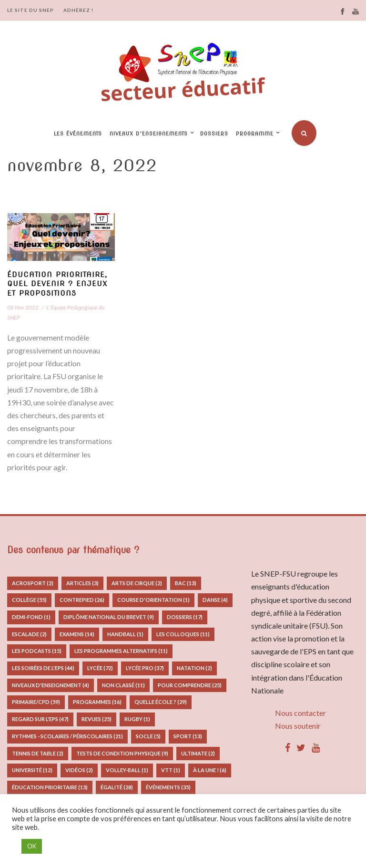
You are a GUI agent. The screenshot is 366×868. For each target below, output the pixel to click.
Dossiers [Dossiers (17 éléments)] (185, 617)
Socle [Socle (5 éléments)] (148, 736)
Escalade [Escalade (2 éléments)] (29, 634)
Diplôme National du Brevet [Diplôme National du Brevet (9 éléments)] (109, 617)
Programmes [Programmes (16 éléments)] (97, 702)
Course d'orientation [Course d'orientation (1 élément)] (153, 600)
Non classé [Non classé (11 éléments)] (123, 685)
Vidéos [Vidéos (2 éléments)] (79, 770)
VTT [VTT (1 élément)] (171, 770)
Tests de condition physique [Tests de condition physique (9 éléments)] (122, 753)
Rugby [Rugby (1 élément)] (137, 719)
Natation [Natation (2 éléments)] (194, 668)
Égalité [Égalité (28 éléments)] (117, 787)
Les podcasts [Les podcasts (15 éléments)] (37, 651)
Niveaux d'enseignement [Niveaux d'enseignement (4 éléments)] (51, 685)
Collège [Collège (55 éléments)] (29, 600)
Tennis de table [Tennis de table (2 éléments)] (38, 753)
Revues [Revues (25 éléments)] (97, 719)
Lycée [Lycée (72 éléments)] (100, 668)
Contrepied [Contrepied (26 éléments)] (82, 600)
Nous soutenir (298, 726)
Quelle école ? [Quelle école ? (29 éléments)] (161, 702)
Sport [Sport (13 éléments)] (188, 736)
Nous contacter (300, 713)
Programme (255, 134)
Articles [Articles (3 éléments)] (82, 583)
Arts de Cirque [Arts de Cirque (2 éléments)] (137, 583)
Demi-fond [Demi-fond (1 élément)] (31, 617)
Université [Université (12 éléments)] (32, 770)
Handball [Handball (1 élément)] (125, 634)
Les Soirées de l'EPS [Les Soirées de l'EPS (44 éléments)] (43, 668)
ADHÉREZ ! (78, 10)
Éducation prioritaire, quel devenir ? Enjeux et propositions (57, 284)
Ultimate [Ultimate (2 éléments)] (198, 753)
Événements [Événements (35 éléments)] (168, 787)
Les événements (78, 134)
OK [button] (32, 846)
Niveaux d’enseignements (149, 134)
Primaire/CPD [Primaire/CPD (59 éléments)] (36, 702)
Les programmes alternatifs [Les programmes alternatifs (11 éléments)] (121, 651)
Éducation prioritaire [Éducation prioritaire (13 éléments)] (50, 787)
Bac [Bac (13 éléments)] (186, 583)
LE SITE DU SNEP (30, 10)
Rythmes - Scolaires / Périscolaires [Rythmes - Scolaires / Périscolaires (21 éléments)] (67, 736)
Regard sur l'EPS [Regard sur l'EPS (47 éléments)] (40, 719)
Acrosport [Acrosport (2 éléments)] (33, 583)
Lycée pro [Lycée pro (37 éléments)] (145, 668)
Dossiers (214, 134)
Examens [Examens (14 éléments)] (77, 634)
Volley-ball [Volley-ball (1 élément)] (127, 770)
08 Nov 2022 (23, 307)
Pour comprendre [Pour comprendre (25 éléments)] (190, 685)
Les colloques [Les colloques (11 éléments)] (183, 634)
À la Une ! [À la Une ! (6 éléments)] (210, 770)
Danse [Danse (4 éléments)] (215, 600)
